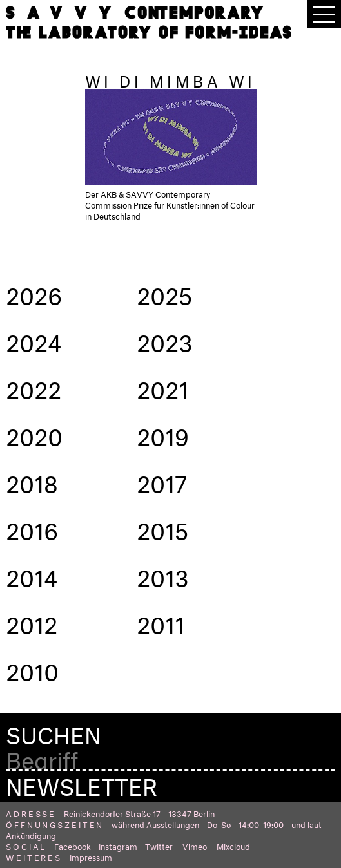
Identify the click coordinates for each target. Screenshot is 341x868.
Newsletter (82, 783)
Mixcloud (233, 845)
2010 (32, 668)
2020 (34, 433)
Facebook (73, 845)
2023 (165, 339)
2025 (165, 292)
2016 (32, 527)
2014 (32, 574)
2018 (32, 480)
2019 (163, 433)
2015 (163, 527)
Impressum (91, 856)
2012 (32, 621)
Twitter (159, 845)
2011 (161, 621)
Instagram (118, 845)
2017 (162, 480)
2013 (163, 574)
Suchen (54, 732)
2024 (34, 339)
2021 (162, 386)
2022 (34, 386)
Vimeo (195, 845)
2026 (34, 292)
